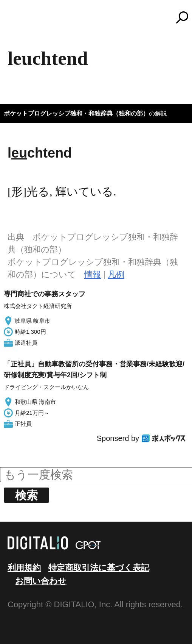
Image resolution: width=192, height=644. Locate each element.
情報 (93, 274)
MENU (19, 21)
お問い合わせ (41, 581)
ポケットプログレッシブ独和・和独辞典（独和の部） (76, 113)
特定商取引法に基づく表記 (99, 568)
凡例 (116, 274)
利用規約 (24, 568)
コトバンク (99, 17)
